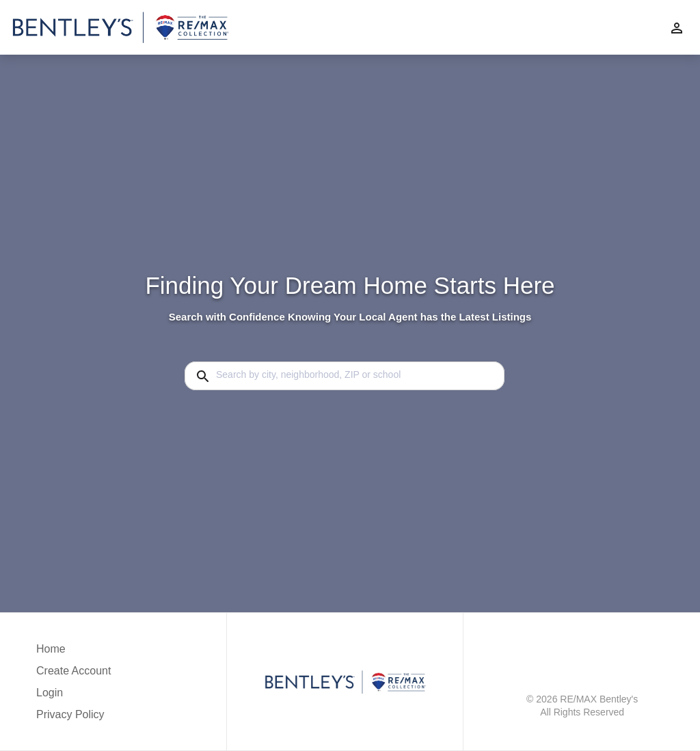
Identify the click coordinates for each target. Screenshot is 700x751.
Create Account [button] (73, 671)
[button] (73, 696)
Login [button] (50, 693)
